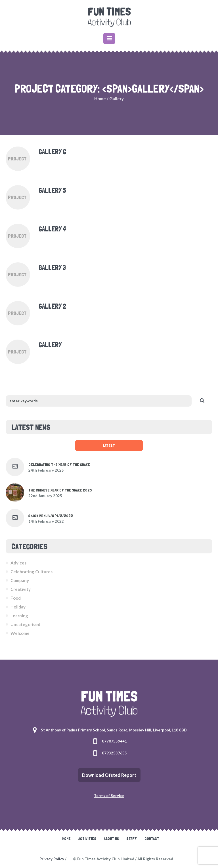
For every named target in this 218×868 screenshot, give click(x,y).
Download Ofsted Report (109, 775)
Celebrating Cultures (32, 572)
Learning (19, 616)
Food (16, 598)
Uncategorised (25, 624)
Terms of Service (109, 796)
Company (20, 580)
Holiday (18, 607)
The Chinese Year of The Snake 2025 (60, 490)
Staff (132, 838)
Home (100, 99)
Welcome (20, 633)
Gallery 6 (52, 152)
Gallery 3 (52, 268)
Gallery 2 (52, 306)
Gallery (50, 345)
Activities (87, 838)
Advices (18, 563)
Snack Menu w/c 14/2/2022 (51, 516)
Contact (152, 838)
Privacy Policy (52, 859)
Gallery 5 (52, 190)
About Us (111, 838)
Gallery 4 (52, 229)
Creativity (21, 589)
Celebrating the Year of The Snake (59, 465)
